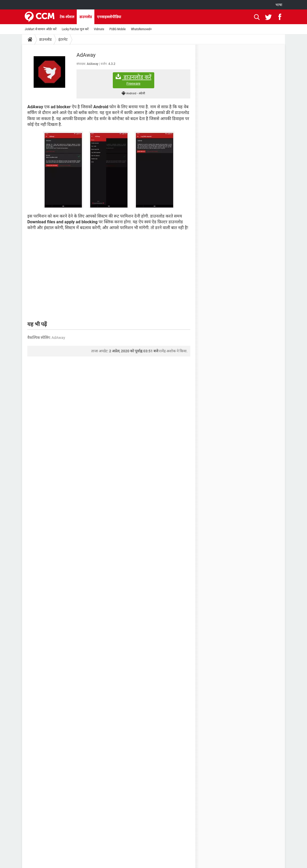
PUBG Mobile (117, 29)
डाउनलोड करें (134, 80)
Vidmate (99, 29)
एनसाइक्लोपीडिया (109, 17)
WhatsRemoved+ (141, 29)
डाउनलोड (86, 17)
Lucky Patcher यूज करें (75, 29)
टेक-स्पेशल (67, 17)
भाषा (279, 5)
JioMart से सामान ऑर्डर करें (41, 29)
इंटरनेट (63, 39)
